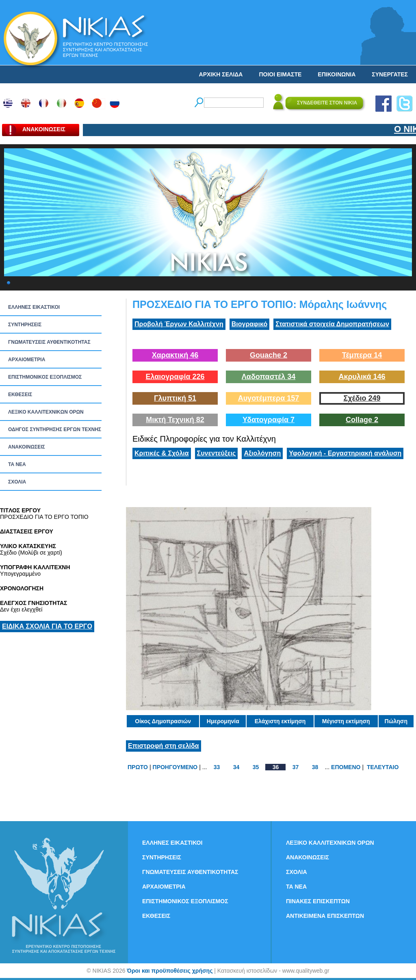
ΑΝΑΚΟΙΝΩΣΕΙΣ (27, 447)
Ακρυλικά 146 (362, 377)
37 (296, 767)
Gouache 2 (269, 355)
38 (315, 767)
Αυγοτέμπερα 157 (269, 398)
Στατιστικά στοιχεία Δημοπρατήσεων (332, 324)
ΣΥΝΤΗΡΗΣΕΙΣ (25, 325)
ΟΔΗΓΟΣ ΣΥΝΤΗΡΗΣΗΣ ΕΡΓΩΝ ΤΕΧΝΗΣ (55, 429)
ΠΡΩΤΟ (138, 767)
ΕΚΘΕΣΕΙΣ (20, 395)
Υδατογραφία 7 (269, 420)
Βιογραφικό (249, 324)
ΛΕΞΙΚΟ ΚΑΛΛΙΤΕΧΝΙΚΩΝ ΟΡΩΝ (46, 412)
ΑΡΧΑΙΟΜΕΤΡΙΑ (27, 360)
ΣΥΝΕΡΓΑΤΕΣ (390, 74)
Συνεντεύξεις (217, 453)
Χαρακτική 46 (175, 355)
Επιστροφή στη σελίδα (164, 746)
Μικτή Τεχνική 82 (175, 420)
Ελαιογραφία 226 (175, 377)
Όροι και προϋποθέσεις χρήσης (170, 971)
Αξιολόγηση (262, 453)
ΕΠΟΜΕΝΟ (346, 767)
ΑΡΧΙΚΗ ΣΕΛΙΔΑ (221, 74)
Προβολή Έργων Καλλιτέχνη (179, 324)
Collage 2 (362, 420)
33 (217, 767)
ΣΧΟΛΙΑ (17, 482)
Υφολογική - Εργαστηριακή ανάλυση (345, 453)
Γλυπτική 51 (175, 398)
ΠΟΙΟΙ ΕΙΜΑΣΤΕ (280, 74)
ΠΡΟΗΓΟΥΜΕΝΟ (175, 767)
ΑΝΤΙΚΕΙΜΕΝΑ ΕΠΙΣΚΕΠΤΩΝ (325, 916)
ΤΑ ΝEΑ (17, 464)
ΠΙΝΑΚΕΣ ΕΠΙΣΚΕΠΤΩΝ (318, 901)
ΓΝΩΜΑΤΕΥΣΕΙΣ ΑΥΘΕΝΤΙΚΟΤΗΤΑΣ (49, 342)
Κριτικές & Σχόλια (162, 453)
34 (236, 767)
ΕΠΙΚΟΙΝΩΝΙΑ (337, 74)
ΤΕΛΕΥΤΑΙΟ (383, 767)
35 (256, 767)
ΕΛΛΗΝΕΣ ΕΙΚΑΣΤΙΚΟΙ (34, 307)
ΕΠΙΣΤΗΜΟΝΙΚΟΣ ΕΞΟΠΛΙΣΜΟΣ (45, 377)
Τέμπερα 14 (362, 355)
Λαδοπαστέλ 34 (269, 377)
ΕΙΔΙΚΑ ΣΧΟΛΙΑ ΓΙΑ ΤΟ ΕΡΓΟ (47, 626)
